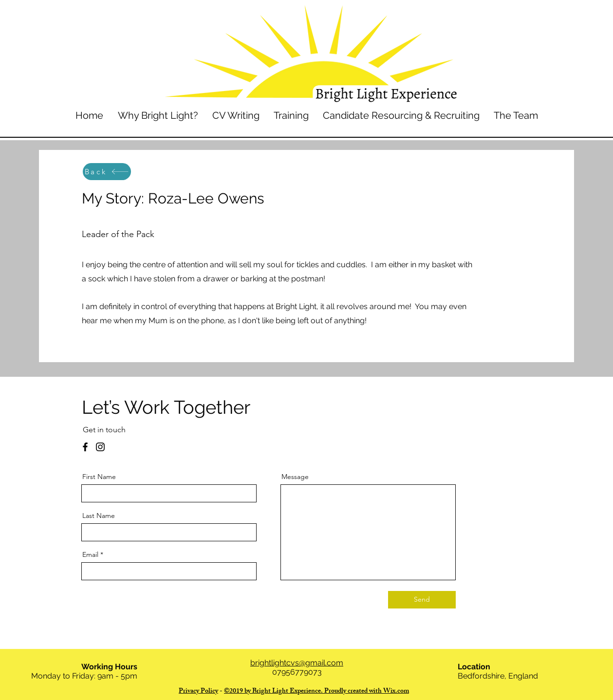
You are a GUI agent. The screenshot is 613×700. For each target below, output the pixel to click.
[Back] (107, 172)
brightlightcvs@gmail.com (297, 663)
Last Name (99, 516)
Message (295, 477)
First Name (99, 477)
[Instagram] (100, 447)
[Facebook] (85, 447)
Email (90, 554)
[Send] (422, 600)
